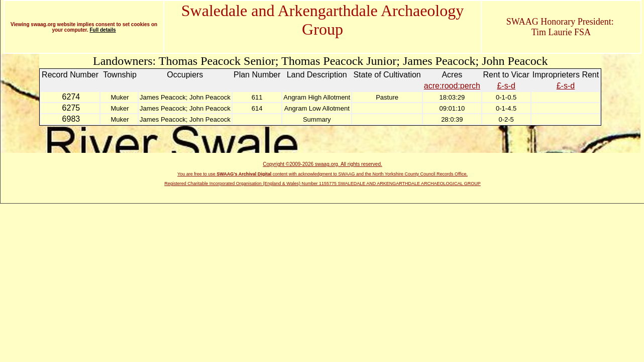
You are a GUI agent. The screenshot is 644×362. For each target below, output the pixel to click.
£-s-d (506, 86)
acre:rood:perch (452, 86)
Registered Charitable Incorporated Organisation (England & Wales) (233, 184)
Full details (102, 30)
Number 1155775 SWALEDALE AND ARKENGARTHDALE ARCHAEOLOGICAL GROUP (391, 184)
